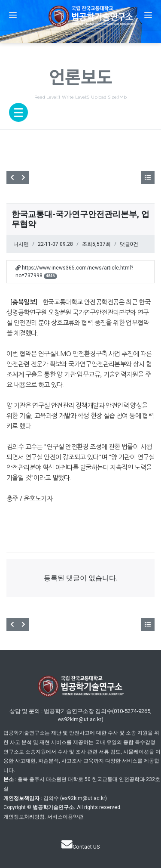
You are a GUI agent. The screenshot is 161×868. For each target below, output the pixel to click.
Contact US (80, 847)
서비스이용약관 (65, 817)
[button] (13, 15)
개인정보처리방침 (24, 817)
